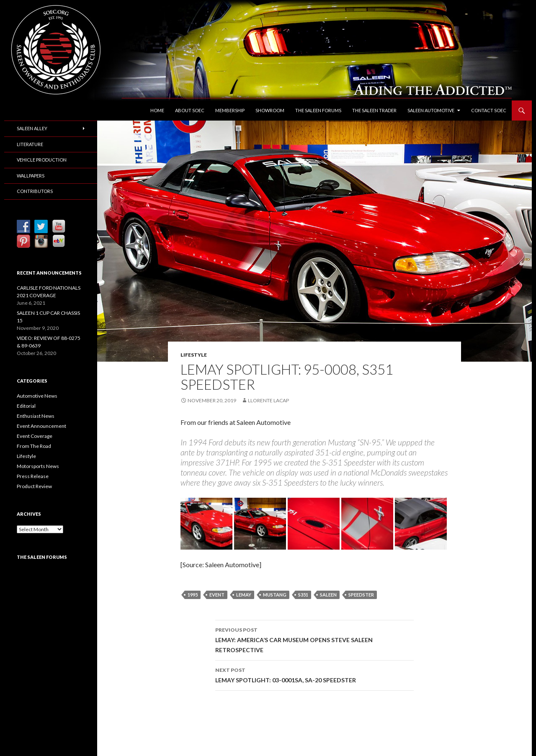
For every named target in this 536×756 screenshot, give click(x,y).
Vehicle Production (42, 160)
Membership (230, 110)
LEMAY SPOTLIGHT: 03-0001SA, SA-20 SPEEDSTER (314, 674)
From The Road (34, 446)
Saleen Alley (32, 128)
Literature (30, 144)
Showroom (270, 110)
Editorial (26, 406)
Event (217, 595)
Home (157, 110)
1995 (193, 595)
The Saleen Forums (318, 110)
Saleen (328, 595)
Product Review (34, 486)
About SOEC (190, 110)
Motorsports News (38, 466)
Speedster (361, 595)
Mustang (275, 595)
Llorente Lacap (268, 400)
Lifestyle (194, 355)
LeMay (244, 595)
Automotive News (37, 396)
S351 (303, 595)
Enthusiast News (36, 416)
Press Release (33, 476)
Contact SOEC (489, 110)
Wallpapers (31, 176)
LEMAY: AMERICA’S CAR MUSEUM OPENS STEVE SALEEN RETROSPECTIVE (314, 639)
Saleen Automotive (431, 110)
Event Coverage (35, 436)
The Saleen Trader (374, 110)
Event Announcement (41, 426)
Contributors (35, 191)
